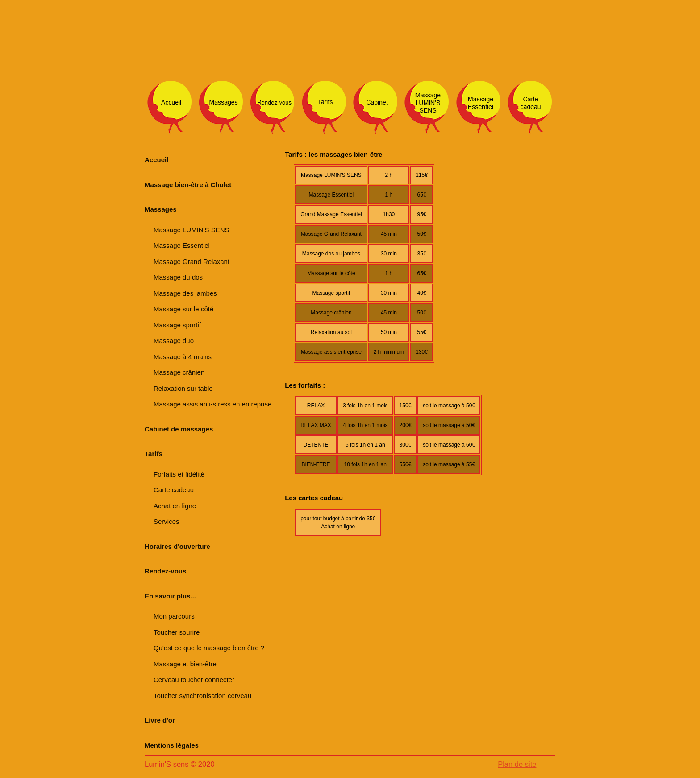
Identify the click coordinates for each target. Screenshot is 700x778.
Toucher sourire (177, 632)
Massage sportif (177, 325)
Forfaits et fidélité (179, 474)
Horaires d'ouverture (177, 546)
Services (167, 521)
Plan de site (517, 764)
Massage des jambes (185, 293)
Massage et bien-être (185, 664)
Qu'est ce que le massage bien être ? (209, 648)
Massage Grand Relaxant (192, 261)
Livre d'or (160, 720)
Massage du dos (178, 277)
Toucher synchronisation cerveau (202, 696)
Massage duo (174, 341)
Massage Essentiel (182, 245)
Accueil (156, 160)
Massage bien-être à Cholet (188, 185)
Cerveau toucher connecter (194, 680)
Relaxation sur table (183, 388)
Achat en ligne (175, 506)
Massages (161, 209)
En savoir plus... (170, 596)
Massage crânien (179, 372)
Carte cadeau (174, 490)
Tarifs (154, 454)
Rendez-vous (165, 571)
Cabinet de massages (179, 429)
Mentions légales (172, 745)
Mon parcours (174, 616)
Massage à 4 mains (183, 357)
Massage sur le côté (183, 309)
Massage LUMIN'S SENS (192, 230)
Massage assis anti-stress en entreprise (212, 404)
